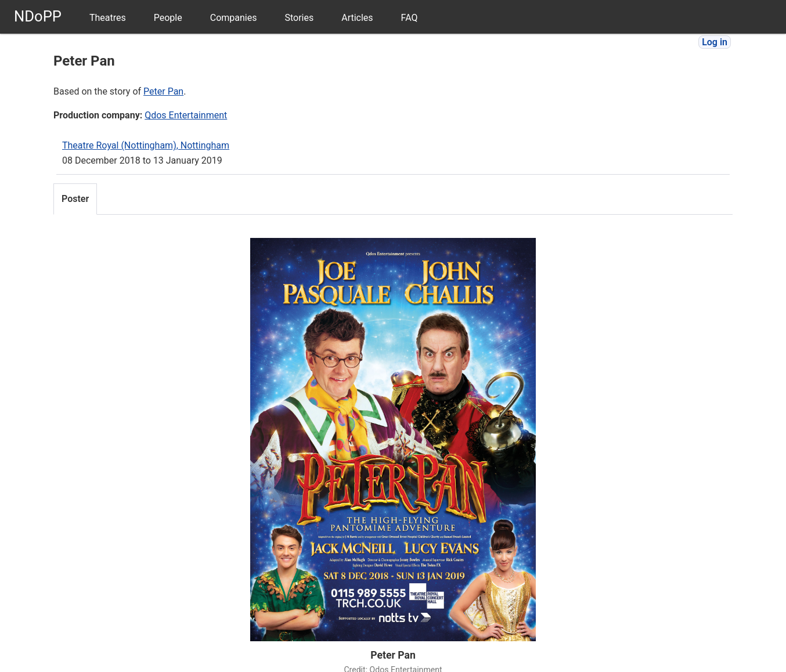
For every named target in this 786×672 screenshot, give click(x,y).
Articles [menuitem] (357, 18)
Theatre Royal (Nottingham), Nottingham (146, 145)
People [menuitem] (168, 18)
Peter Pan (163, 91)
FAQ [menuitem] (410, 18)
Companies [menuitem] (234, 18)
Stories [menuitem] (299, 18)
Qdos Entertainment (186, 115)
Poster (75, 199)
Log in (715, 42)
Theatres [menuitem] (108, 18)
